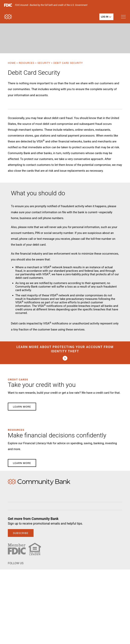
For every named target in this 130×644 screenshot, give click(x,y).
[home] (8, 18)
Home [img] (39, 482)
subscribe (21, 533)
